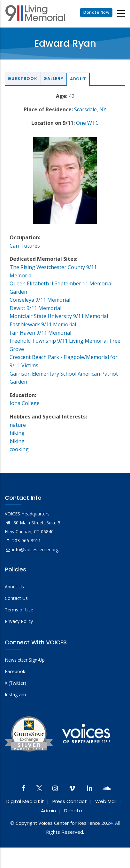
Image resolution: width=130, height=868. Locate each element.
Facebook (15, 671)
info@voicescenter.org (32, 549)
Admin (48, 811)
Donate (73, 811)
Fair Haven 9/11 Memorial (40, 333)
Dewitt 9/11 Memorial (35, 308)
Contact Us (16, 598)
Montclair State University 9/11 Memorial (59, 316)
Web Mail (106, 801)
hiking (17, 433)
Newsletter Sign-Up (25, 660)
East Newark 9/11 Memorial (43, 324)
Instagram (15, 694)
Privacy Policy (19, 621)
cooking (19, 449)
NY (103, 109)
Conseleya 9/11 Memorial (40, 300)
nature (18, 425)
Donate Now (96, 13)
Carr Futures (25, 246)
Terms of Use (19, 610)
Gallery (54, 79)
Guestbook (23, 79)
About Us (14, 587)
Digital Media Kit (25, 801)
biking (17, 441)
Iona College (25, 403)
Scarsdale (85, 109)
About (78, 79)
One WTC (87, 123)
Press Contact (70, 801)
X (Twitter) (15, 683)
